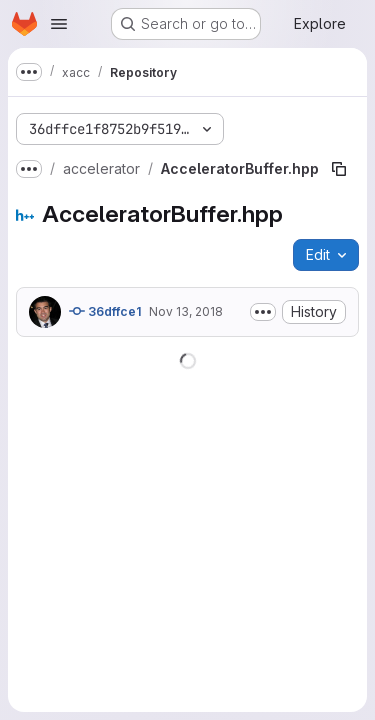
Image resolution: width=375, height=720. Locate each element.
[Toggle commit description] (263, 312)
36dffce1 (105, 311)
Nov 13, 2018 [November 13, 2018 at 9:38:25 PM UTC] (186, 311)
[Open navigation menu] (59, 24)
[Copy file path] (339, 169)
